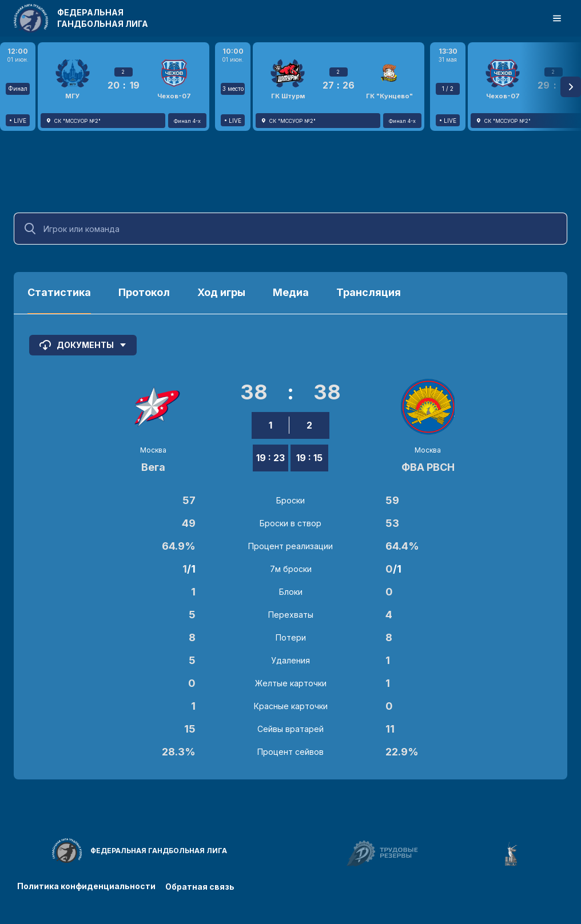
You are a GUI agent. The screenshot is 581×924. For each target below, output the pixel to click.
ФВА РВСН (428, 467)
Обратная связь (202, 885)
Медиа (291, 292)
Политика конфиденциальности (86, 885)
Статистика (59, 292)
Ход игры (221, 292)
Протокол (144, 292)
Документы (83, 345)
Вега (153, 467)
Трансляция (369, 292)
